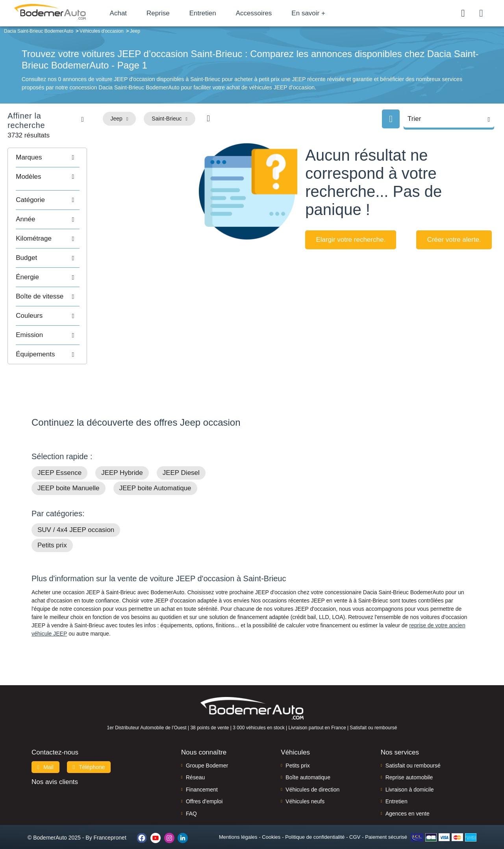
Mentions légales (238, 826)
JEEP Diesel (181, 462)
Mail (45, 756)
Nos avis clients (55, 771)
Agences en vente (408, 803)
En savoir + (320, 13)
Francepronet (110, 827)
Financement (202, 779)
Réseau (195, 767)
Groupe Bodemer (207, 755)
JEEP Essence (59, 462)
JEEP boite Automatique (155, 477)
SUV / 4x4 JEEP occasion (76, 519)
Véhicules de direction (312, 779)
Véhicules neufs (305, 791)
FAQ (191, 803)
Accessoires (265, 13)
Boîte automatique (308, 767)
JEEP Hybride (122, 462)
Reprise (169, 13)
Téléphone (89, 756)
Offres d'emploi (204, 791)
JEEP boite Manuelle (69, 477)
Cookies (271, 826)
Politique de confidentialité (315, 826)
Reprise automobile (409, 767)
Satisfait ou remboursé (413, 755)
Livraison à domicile (410, 779)
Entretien (214, 13)
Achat (129, 13)
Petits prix (52, 535)
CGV (355, 826)
